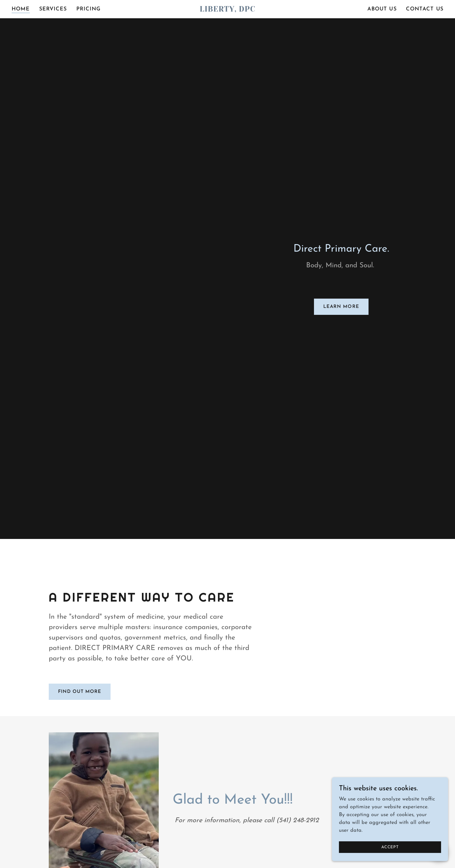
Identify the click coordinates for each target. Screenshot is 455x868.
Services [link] (53, 9)
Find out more (80, 692)
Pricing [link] (89, 9)
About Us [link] (382, 9)
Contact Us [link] (425, 9)
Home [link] (21, 9)
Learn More (341, 307)
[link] (228, 10)
